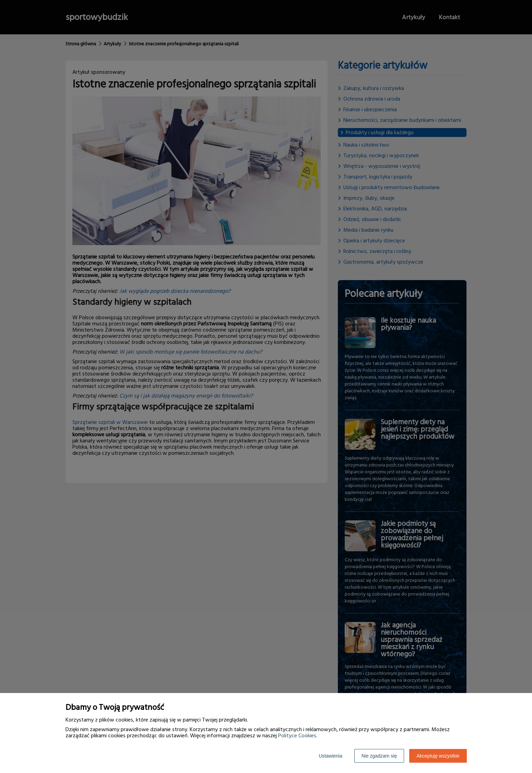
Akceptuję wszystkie (438, 756)
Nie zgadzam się (379, 756)
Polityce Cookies (297, 736)
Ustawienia (330, 756)
